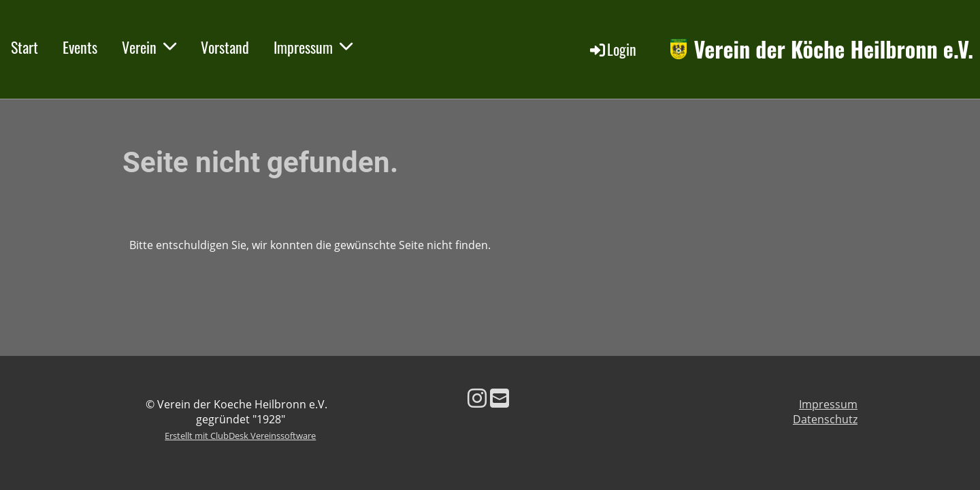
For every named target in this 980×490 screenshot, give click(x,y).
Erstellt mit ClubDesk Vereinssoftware (240, 436)
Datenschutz (825, 419)
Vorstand (225, 47)
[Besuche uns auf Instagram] (477, 398)
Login (612, 49)
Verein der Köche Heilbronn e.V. (833, 49)
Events (80, 47)
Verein (149, 47)
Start (24, 47)
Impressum (313, 47)
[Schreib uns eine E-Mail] (500, 398)
